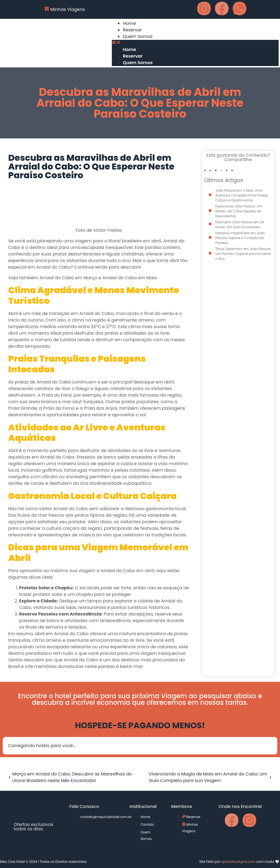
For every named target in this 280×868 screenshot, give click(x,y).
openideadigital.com (238, 862)
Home (129, 23)
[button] (195, 43)
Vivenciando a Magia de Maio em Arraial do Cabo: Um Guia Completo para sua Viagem (211, 777)
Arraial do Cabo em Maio (130, 278)
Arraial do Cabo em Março (68, 278)
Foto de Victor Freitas (99, 230)
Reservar (132, 30)
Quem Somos (138, 36)
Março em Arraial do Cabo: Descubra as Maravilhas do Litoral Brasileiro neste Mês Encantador (69, 777)
